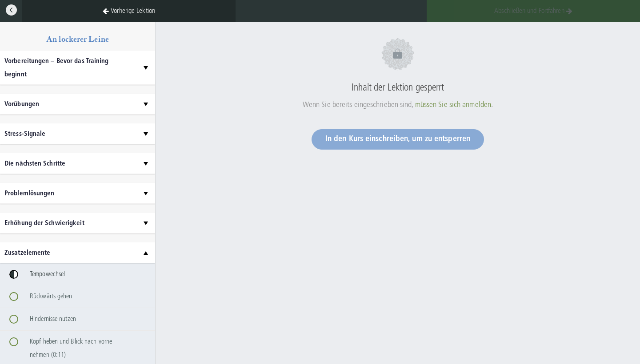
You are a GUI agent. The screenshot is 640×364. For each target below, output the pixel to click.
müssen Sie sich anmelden (453, 105)
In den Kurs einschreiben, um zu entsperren (398, 139)
